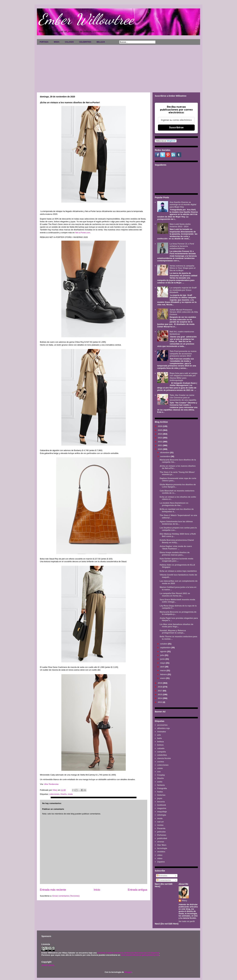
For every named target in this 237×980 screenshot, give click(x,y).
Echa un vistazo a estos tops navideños (178, 571)
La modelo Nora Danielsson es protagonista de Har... (174, 504)
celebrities (162, 755)
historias (161, 795)
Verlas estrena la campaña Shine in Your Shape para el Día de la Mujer (183, 268)
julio (162, 655)
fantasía (161, 785)
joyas (160, 798)
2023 (160, 438)
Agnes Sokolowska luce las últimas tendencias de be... (176, 523)
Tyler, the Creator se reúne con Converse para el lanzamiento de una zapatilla (183, 397)
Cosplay (161, 775)
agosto (164, 651)
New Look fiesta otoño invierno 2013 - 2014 (180, 225)
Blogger (128, 972)
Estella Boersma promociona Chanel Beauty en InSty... (177, 541)
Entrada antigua (138, 890)
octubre (164, 644)
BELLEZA (101, 42)
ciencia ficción (164, 758)
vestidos (161, 852)
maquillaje (162, 812)
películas (161, 832)
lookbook (162, 805)
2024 (160, 434)
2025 (160, 430)
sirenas (161, 842)
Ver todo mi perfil (187, 921)
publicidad (162, 838)
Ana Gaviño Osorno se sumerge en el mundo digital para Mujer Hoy (183, 205)
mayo (163, 663)
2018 (160, 687)
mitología (162, 815)
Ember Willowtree (86, 19)
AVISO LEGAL (48, 965)
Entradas (162, 876)
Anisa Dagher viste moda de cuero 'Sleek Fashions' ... (176, 547)
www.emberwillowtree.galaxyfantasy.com (140, 955)
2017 (160, 691)
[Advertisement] (118, 67)
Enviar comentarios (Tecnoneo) (66, 896)
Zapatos (161, 862)
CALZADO (69, 42)
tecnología (162, 848)
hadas (160, 792)
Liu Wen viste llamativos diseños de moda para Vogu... (176, 625)
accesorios (162, 725)
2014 (160, 698)
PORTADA (44, 42)
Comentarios (164, 880)
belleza (160, 742)
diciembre (165, 452)
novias (160, 825)
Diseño (64, 794)
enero (163, 678)
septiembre (166, 648)
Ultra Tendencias (52, 784)
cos (159, 772)
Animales (162, 732)
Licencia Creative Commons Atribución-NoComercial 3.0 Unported (128, 953)
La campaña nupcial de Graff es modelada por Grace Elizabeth (183, 290)
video (160, 855)
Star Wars (162, 845)
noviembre (165, 456)
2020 (160, 449)
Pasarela (161, 828)
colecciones (54, 794)
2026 (160, 426)
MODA (57, 42)
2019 (160, 683)
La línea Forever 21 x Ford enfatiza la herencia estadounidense (182, 246)
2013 (160, 702)
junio (163, 659)
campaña (161, 752)
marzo (163, 670)
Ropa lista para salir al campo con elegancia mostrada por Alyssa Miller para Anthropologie (183, 377)
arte (159, 735)
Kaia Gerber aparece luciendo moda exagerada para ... (176, 560)
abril (163, 667)
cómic (160, 768)
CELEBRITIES (85, 42)
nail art (160, 822)
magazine (162, 808)
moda (70, 794)
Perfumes (162, 835)
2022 (160, 442)
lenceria (161, 802)
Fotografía (162, 788)
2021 (160, 445)
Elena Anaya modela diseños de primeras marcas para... (175, 554)
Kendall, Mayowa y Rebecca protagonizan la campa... (173, 632)
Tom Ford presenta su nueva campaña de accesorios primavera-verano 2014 (183, 354)
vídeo (160, 858)
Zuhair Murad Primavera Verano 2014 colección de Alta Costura (184, 312)
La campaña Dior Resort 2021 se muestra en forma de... (175, 595)
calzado (161, 748)
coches (161, 762)
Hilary (184, 901)
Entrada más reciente (53, 890)
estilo (160, 782)
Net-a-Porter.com (82, 233)
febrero (164, 674)
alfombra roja (163, 728)
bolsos (160, 745)
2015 (160, 694)
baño (160, 738)
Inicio (97, 890)
